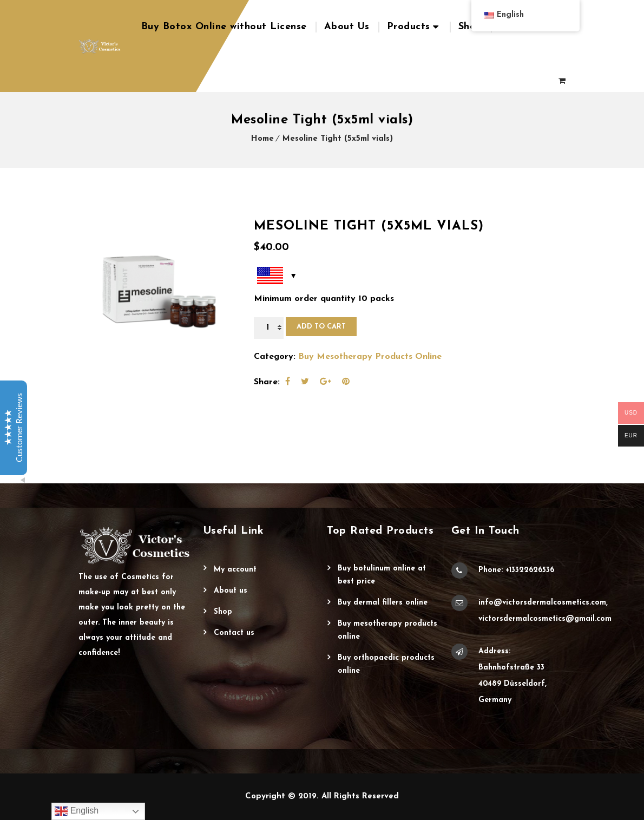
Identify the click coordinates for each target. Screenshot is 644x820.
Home (262, 139)
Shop (470, 27)
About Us (347, 27)
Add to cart (321, 327)
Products (409, 27)
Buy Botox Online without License (224, 27)
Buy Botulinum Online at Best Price (382, 575)
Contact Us (234, 633)
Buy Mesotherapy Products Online (370, 357)
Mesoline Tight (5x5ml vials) (338, 139)
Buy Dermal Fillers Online (383, 603)
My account (235, 570)
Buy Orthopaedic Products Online (386, 664)
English (77, 811)
